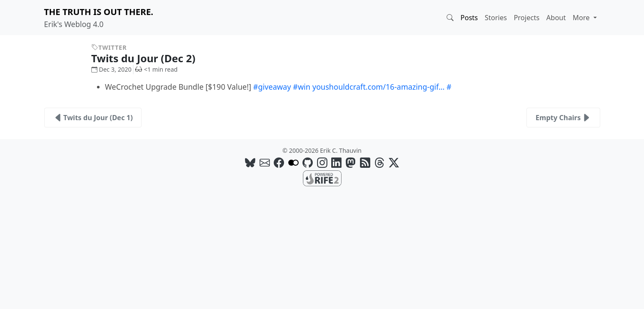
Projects (526, 18)
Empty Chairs (563, 118)
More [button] (582, 18)
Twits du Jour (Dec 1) (93, 118)
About (556, 18)
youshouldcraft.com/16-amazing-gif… (378, 87)
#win (302, 87)
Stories (496, 18)
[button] (450, 18)
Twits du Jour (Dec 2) (150, 58)
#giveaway (272, 87)
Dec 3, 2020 (112, 69)
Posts (469, 18)
